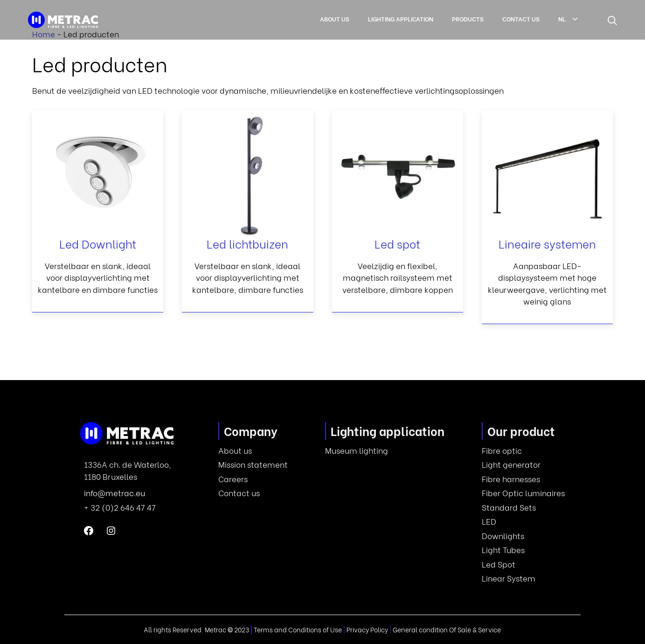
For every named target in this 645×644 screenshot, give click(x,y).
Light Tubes (503, 550)
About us (335, 18)
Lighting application (401, 18)
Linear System (509, 578)
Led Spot (499, 564)
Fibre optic (502, 450)
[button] (612, 20)
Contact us (521, 18)
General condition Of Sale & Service (447, 629)
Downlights (503, 536)
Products (468, 18)
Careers (233, 479)
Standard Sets (509, 507)
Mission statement (253, 464)
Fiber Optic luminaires (523, 493)
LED (489, 521)
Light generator (511, 464)
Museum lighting (357, 450)
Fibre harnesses (511, 479)
